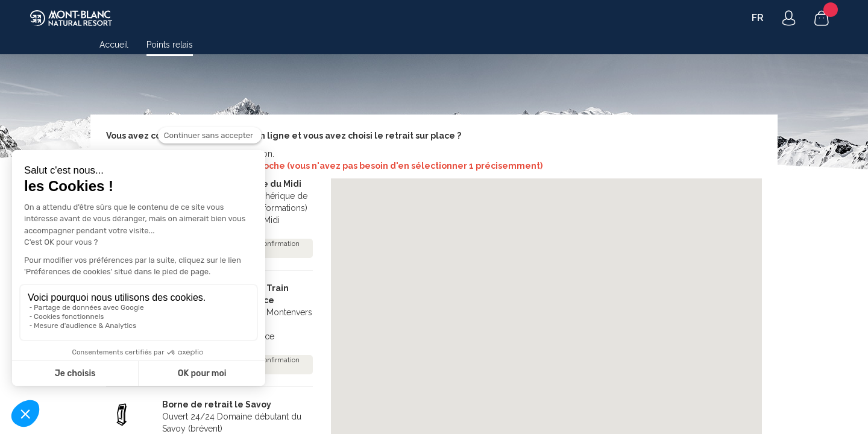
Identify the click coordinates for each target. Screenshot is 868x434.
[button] (567, 303)
